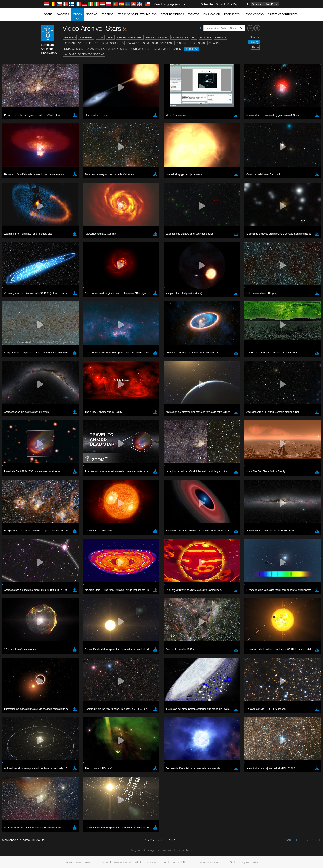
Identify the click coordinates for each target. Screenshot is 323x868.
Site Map (233, 4)
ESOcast (205, 37)
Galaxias (133, 43)
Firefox (48, 556)
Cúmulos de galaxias (157, 43)
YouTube (41, 472)
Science (257, 4)
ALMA (100, 37)
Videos (77, 17)
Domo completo (113, 43)
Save (46, 620)
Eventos (194, 14)
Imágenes (63, 14)
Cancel (66, 620)
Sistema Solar (140, 49)
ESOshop (108, 14)
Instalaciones (73, 49)
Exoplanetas (72, 43)
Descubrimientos (172, 14)
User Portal (271, 4)
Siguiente (313, 840)
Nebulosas (197, 43)
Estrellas (191, 49)
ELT (194, 37)
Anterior (293, 840)
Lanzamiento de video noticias (84, 54)
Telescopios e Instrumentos (137, 14)
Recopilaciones (157, 37)
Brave (48, 544)
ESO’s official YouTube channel (129, 472)
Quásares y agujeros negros (107, 49)
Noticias (92, 14)
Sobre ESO (86, 37)
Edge (48, 552)
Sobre (48, 14)
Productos (232, 14)
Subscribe (207, 4)
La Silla (181, 43)
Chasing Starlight (130, 37)
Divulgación (212, 14)
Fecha (255, 47)
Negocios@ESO (254, 14)
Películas (91, 43)
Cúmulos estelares (167, 49)
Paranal (214, 43)
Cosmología (180, 37)
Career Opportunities (283, 14)
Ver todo (70, 37)
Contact (220, 4)
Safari (48, 560)
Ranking (254, 42)
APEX (110, 37)
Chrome (49, 548)
